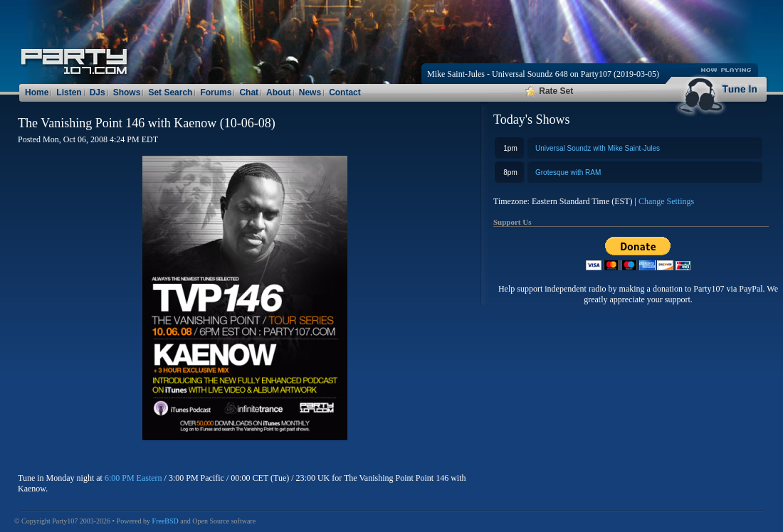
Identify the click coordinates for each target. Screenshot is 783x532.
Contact (345, 92)
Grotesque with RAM (568, 172)
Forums (216, 92)
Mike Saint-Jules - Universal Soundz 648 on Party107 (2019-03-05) (543, 74)
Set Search (170, 92)
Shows (127, 92)
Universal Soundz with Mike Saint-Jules (598, 148)
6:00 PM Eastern (133, 478)
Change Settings (666, 201)
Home (37, 92)
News (310, 92)
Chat (249, 92)
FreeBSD (165, 521)
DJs (98, 92)
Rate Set (549, 91)
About (279, 92)
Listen (69, 92)
